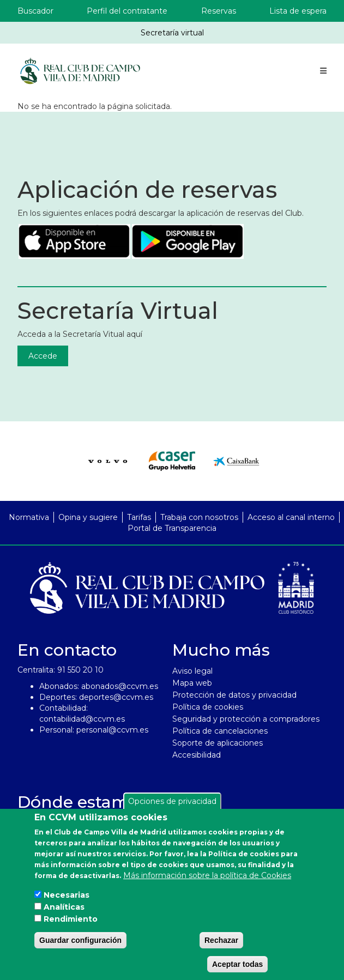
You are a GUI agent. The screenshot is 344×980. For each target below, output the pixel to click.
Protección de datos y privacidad (234, 695)
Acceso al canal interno (291, 517)
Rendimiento (71, 919)
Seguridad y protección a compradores (246, 719)
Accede (43, 356)
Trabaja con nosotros (199, 517)
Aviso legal (192, 671)
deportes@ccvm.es (116, 697)
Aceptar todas (237, 964)
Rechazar (221, 940)
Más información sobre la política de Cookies (207, 875)
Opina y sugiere (88, 517)
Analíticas (64, 907)
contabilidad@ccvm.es (82, 719)
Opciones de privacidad (172, 801)
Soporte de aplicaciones (218, 743)
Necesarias (67, 895)
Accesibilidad (197, 755)
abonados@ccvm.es (120, 686)
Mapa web (192, 683)
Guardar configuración (80, 940)
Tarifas (139, 517)
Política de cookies (208, 707)
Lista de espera (298, 11)
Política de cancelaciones (220, 731)
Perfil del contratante (127, 11)
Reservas (219, 11)
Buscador (35, 11)
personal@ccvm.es (112, 730)
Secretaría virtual (172, 33)
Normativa (29, 517)
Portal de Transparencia (172, 528)
